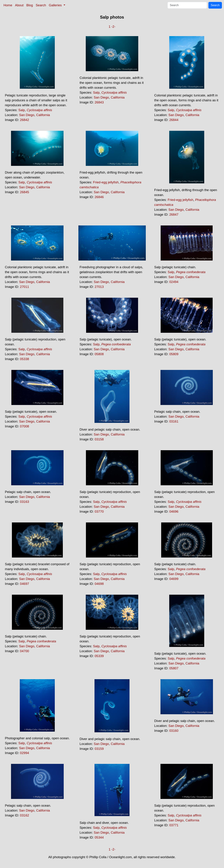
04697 (24, 584)
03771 (174, 825)
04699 (174, 579)
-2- (113, 27)
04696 (174, 511)
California (43, 115)
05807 (174, 668)
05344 (99, 837)
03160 (174, 731)
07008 (24, 426)
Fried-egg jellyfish (106, 182)
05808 (99, 354)
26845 (24, 192)
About (19, 5)
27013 (99, 287)
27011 (24, 287)
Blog (30, 5)
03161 (174, 421)
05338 (24, 359)
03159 (99, 749)
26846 (99, 197)
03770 (99, 511)
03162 (24, 815)
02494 (174, 282)
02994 (24, 753)
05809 (174, 354)
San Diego (27, 115)
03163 (24, 502)
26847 (174, 215)
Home (8, 5)
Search (41, 5)
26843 (99, 102)
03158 (99, 439)
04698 (99, 584)
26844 (174, 120)
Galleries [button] (56, 5)
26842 (24, 120)
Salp (22, 110)
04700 (24, 651)
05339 (99, 656)
